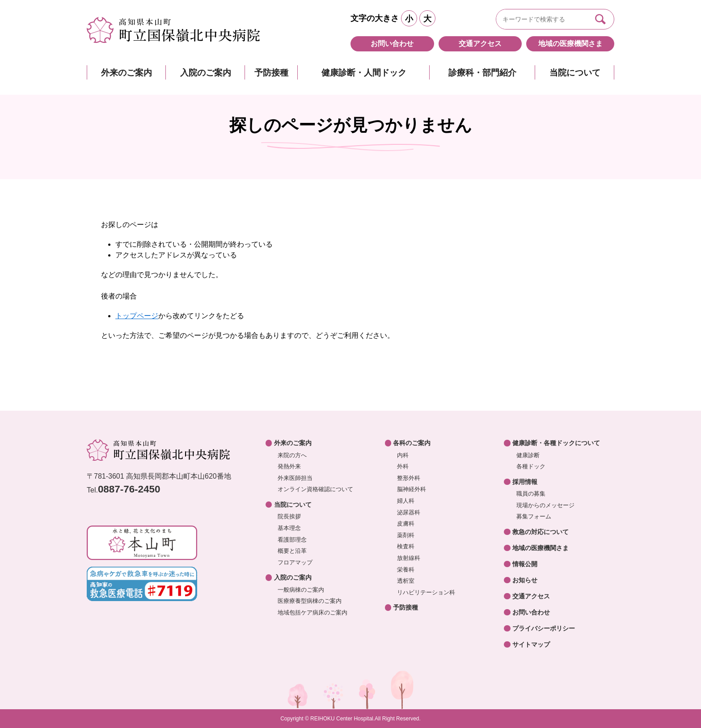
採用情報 (525, 482)
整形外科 (409, 478)
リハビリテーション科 (426, 592)
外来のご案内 (127, 73)
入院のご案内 (206, 73)
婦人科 (406, 501)
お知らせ (525, 580)
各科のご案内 (412, 443)
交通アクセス (480, 44)
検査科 (406, 546)
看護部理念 (292, 540)
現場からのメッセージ (545, 505)
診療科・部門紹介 (482, 73)
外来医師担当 (295, 478)
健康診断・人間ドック (364, 73)
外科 (403, 466)
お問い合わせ (392, 44)
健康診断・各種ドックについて (556, 443)
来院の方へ (292, 455)
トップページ (137, 316)
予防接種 (271, 73)
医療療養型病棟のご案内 (310, 601)
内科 (403, 455)
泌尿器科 (409, 512)
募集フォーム (534, 516)
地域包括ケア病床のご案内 (312, 612)
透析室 (406, 581)
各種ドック (531, 466)
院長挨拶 (289, 516)
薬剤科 (406, 535)
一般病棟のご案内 (301, 590)
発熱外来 (289, 466)
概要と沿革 (292, 551)
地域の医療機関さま (570, 44)
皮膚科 (406, 524)
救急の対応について (541, 532)
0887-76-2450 (129, 489)
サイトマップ (531, 644)
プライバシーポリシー (544, 628)
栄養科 (406, 570)
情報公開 (525, 564)
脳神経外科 (412, 489)
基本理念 (289, 528)
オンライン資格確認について (315, 489)
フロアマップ (295, 562)
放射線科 (409, 558)
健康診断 (528, 455)
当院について (575, 73)
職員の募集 (531, 494)
